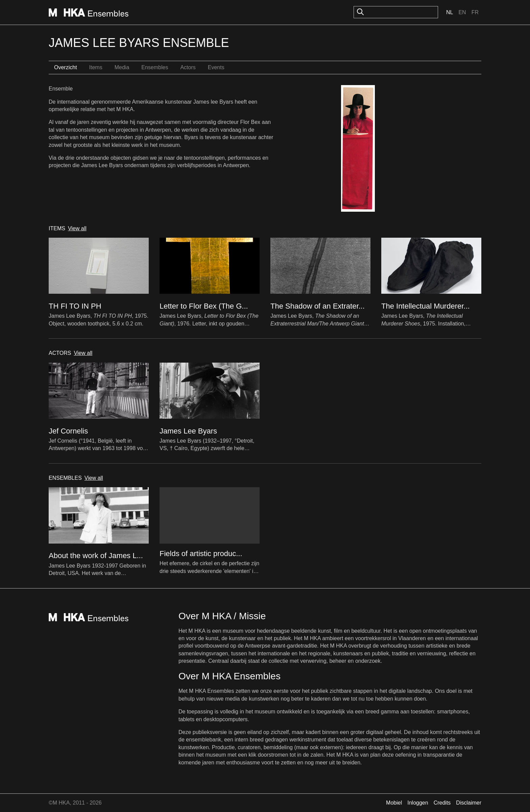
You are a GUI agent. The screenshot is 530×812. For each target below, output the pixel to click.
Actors (188, 67)
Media (122, 67)
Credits (442, 803)
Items (96, 67)
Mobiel (394, 803)
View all (77, 228)
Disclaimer (469, 803)
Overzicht (66, 67)
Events (216, 67)
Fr (475, 12)
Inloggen (418, 803)
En (462, 12)
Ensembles (155, 67)
